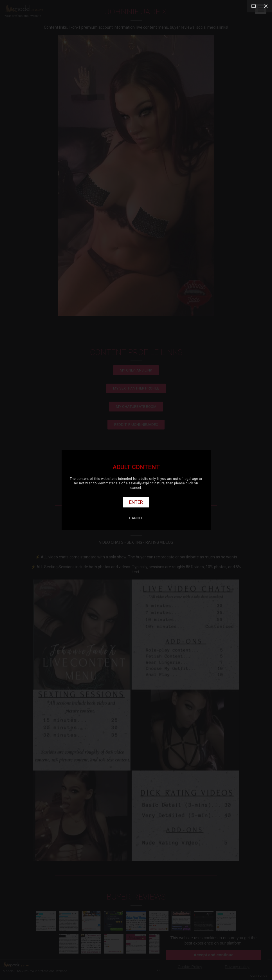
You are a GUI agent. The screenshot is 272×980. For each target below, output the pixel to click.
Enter (136, 502)
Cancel (136, 518)
